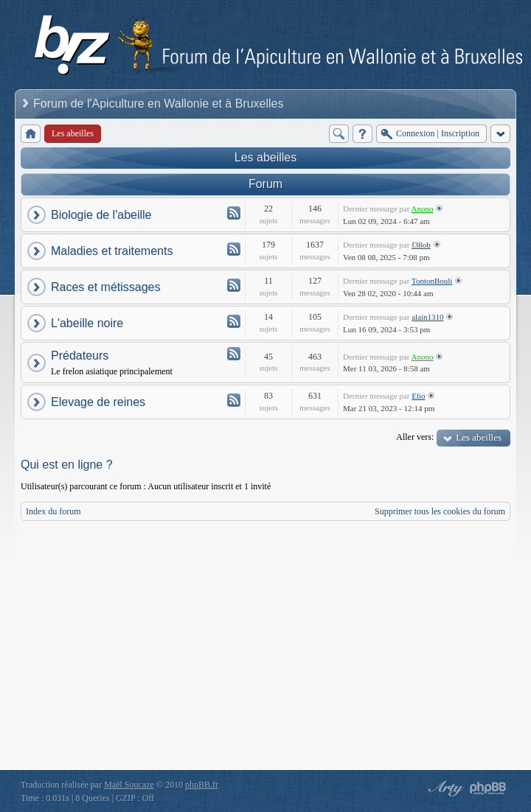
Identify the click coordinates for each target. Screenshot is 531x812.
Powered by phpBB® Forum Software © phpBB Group (488, 788)
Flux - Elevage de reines (234, 400)
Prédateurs (80, 356)
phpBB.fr (202, 785)
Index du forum (53, 511)
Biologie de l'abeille (101, 215)
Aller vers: (415, 437)
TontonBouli (432, 281)
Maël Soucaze (129, 785)
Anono (423, 209)
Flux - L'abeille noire (234, 321)
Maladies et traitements (112, 251)
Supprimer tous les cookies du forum (440, 511)
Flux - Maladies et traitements (234, 249)
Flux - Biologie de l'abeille (234, 213)
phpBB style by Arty (444, 788)
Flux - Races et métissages (234, 285)
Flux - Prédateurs (234, 354)
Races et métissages (106, 287)
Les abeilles (266, 157)
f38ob (421, 245)
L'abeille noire (87, 323)
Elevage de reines (98, 402)
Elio (418, 396)
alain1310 (427, 317)
